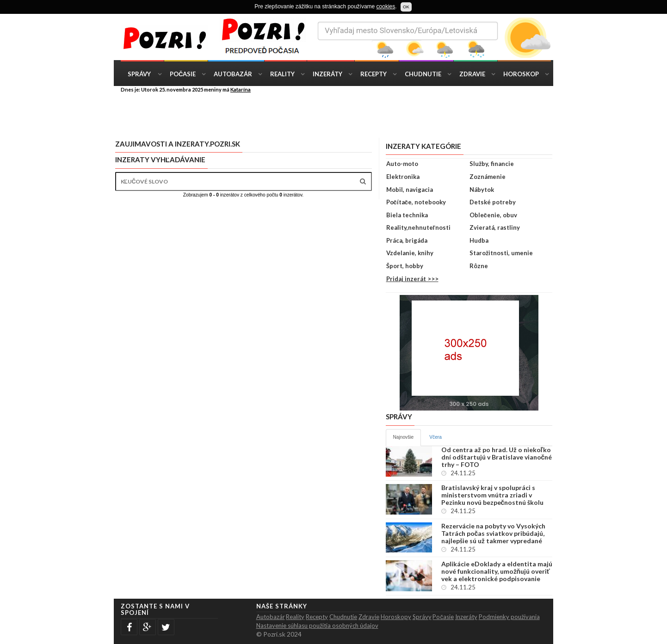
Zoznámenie (488, 177)
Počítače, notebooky (416, 202)
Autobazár (233, 74)
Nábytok (482, 190)
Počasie (183, 74)
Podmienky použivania (509, 617)
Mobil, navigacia (410, 190)
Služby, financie (492, 164)
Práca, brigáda (407, 240)
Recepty (374, 74)
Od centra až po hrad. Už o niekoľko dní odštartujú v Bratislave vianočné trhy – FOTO (497, 457)
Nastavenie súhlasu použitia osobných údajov (317, 626)
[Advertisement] (340, 115)
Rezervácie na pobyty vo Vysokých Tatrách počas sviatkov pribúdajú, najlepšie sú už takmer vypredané (493, 534)
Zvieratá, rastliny (495, 227)
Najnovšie (404, 437)
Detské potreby (493, 202)
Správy (139, 74)
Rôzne (479, 266)
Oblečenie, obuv (493, 215)
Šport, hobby (405, 266)
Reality (282, 74)
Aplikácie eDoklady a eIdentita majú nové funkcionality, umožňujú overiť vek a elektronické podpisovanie (497, 571)
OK (406, 7)
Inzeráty (327, 74)
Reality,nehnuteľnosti (418, 227)
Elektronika (403, 177)
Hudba (479, 240)
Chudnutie (423, 74)
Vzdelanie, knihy (410, 253)
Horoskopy (396, 617)
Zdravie (472, 74)
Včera (435, 437)
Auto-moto (402, 164)
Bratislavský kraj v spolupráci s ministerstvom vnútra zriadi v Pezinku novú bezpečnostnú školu (493, 495)
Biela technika (407, 215)
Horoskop (521, 74)
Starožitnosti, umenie (501, 253)
